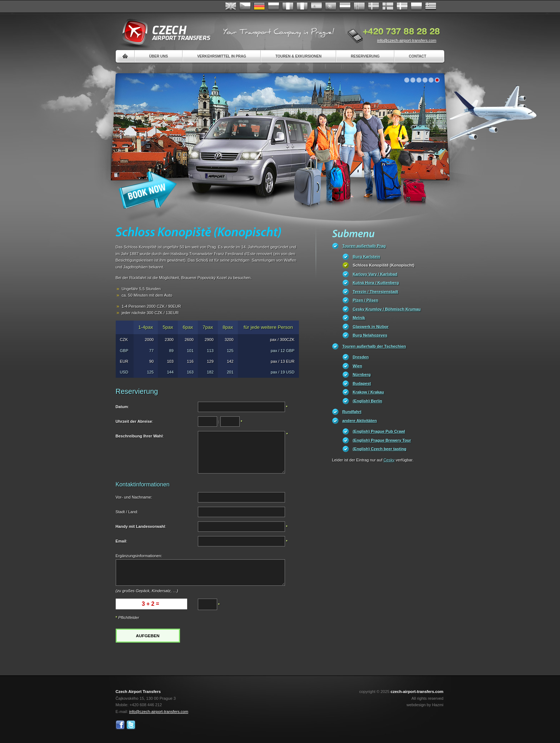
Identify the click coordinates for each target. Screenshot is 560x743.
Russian (274, 6)
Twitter (131, 725)
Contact (418, 56)
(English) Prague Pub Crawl (379, 431)
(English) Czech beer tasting (380, 449)
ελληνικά (431, 6)
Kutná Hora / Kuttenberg (376, 283)
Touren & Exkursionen (298, 56)
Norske (359, 6)
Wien (358, 366)
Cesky (389, 460)
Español (316, 6)
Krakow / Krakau (369, 392)
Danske (402, 6)
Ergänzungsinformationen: (139, 556)
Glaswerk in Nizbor (371, 327)
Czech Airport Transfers (163, 32)
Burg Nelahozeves (370, 335)
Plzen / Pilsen (366, 300)
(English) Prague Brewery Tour (382, 440)
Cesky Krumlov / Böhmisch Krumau (387, 309)
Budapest (362, 383)
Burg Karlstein (367, 257)
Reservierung (365, 56)
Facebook (120, 725)
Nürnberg (362, 375)
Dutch (345, 6)
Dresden (361, 357)
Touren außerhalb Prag (364, 246)
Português (331, 6)
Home (125, 56)
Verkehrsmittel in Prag (222, 56)
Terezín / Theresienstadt (376, 292)
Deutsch (259, 6)
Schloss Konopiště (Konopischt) (384, 265)
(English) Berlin (368, 401)
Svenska (374, 6)
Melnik (359, 318)
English (231, 6)
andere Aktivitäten (360, 421)
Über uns (159, 56)
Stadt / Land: (127, 512)
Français (288, 6)
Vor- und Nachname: (134, 497)
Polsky (416, 6)
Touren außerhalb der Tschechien (374, 346)
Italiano (302, 6)
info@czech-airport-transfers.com (407, 40)
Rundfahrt (352, 412)
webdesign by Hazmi (425, 705)
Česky (245, 6)
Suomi (388, 6)
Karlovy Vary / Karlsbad (375, 274)
